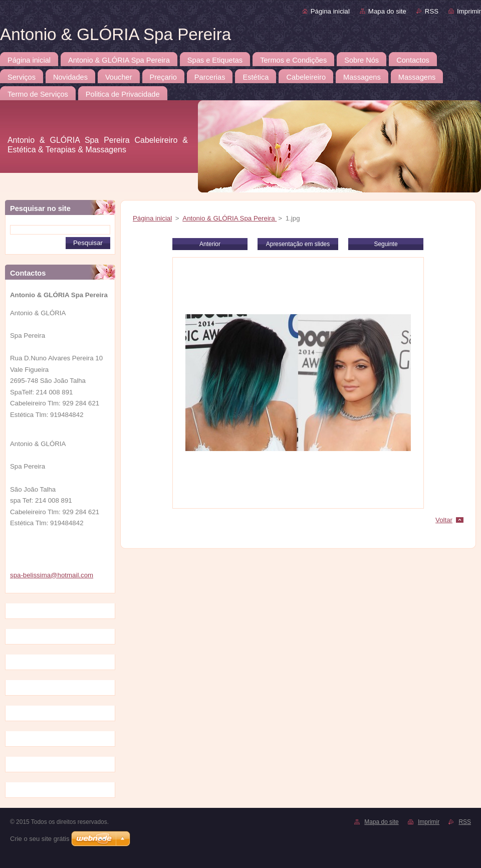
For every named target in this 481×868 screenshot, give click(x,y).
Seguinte (386, 244)
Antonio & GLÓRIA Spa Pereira (229, 218)
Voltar (444, 520)
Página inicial (330, 11)
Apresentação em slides (298, 244)
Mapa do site (387, 11)
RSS (432, 11)
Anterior (210, 244)
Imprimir (469, 11)
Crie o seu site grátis (40, 839)
